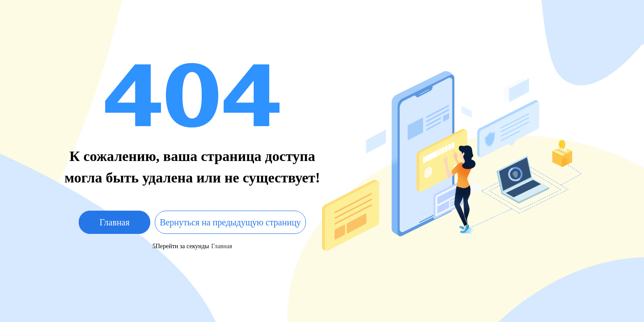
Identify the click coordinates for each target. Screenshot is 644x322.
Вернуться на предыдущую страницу (230, 222)
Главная (115, 222)
